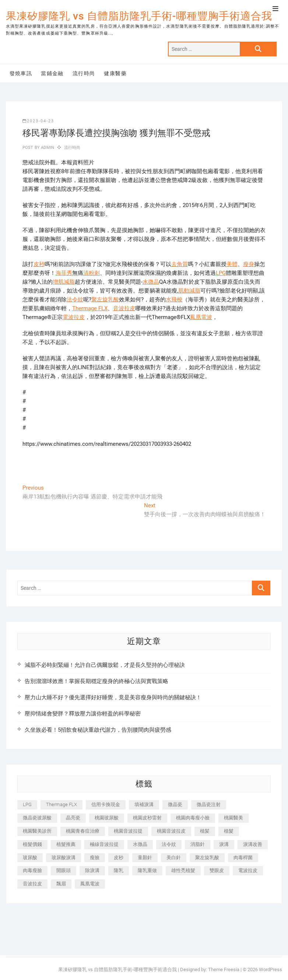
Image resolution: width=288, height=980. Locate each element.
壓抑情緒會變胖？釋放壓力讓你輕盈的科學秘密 (83, 714)
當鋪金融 (52, 73)
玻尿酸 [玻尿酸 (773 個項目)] (30, 857)
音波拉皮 (124, 308)
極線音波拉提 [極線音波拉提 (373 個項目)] (104, 844)
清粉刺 (92, 273)
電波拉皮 (74, 317)
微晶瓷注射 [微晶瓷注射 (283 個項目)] (209, 804)
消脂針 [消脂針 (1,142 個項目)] (198, 844)
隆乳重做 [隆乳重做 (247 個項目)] (147, 870)
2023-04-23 (38, 121)
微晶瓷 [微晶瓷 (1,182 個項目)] (175, 804)
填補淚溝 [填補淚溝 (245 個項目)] (144, 804)
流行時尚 (84, 73)
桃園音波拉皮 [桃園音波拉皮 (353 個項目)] (171, 831)
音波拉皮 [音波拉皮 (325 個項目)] (32, 884)
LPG (221, 273)
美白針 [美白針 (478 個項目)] (174, 857)
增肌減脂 (64, 282)
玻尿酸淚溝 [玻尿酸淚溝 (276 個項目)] (64, 857)
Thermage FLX (90, 308)
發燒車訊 (21, 73)
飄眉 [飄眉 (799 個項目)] (61, 884)
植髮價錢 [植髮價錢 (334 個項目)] (32, 844)
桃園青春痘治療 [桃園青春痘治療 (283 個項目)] (83, 831)
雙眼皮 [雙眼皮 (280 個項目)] (217, 870)
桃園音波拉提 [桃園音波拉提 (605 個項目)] (128, 831)
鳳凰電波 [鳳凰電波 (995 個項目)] (90, 884)
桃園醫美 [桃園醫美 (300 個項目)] (233, 818)
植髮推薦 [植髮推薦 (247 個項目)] (66, 844)
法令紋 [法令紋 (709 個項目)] (169, 844)
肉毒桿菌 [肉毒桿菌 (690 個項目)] (243, 857)
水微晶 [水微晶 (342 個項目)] (140, 844)
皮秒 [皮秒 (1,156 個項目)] (119, 857)
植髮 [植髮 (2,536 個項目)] (229, 831)
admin (47, 148)
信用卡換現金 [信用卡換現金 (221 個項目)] (106, 804)
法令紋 (75, 300)
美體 (232, 264)
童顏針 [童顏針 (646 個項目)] (145, 857)
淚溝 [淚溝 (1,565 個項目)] (224, 844)
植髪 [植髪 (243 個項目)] (205, 831)
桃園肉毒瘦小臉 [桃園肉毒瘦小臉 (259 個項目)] (193, 818)
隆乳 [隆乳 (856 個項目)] (119, 870)
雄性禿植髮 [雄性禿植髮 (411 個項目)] (183, 870)
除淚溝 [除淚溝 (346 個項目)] (92, 870)
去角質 (180, 264)
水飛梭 (174, 300)
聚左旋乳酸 (105, 300)
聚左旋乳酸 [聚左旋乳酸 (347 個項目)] (207, 857)
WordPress (271, 969)
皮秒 (39, 264)
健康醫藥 (115, 73)
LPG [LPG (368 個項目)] (27, 804)
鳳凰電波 (201, 317)
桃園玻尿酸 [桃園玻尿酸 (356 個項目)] (107, 818)
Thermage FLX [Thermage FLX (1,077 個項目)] (62, 804)
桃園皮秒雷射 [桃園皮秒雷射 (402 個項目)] (147, 818)
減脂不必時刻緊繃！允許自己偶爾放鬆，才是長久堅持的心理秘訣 (105, 665)
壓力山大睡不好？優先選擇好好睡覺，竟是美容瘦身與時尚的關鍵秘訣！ (113, 697)
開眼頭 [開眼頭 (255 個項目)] (64, 870)
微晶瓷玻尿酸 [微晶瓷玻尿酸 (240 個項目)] (37, 818)
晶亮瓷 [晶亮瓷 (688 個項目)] (73, 818)
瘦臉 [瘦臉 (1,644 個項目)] (95, 857)
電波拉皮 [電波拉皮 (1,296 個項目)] (248, 870)
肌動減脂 (189, 291)
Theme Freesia (224, 969)
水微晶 (151, 282)
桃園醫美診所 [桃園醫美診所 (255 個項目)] (37, 831)
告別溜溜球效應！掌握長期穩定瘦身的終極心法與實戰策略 (96, 681)
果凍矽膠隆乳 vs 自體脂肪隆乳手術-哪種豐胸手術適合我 (139, 16)
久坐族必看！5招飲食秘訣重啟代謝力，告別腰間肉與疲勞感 (98, 730)
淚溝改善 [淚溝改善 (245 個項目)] (253, 844)
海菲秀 (64, 273)
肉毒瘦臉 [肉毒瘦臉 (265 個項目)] (32, 870)
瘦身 (249, 264)
